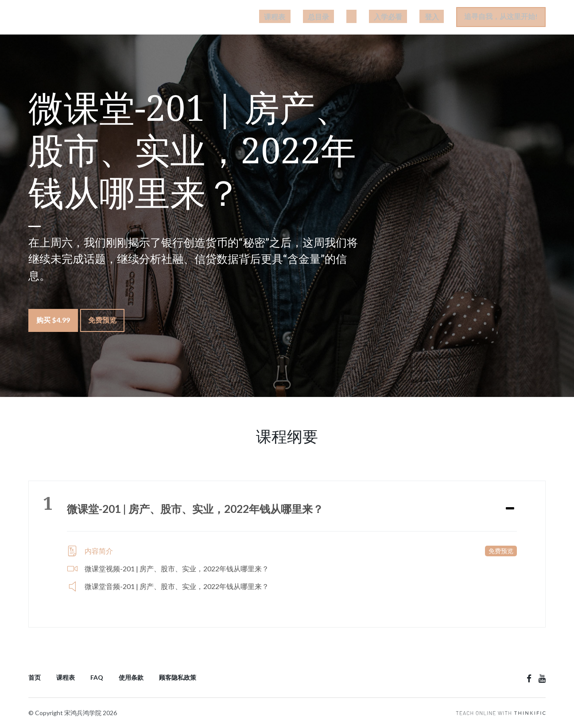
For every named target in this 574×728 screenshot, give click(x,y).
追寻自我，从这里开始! (501, 18)
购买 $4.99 (53, 323)
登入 (437, 18)
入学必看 (403, 18)
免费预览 (107, 323)
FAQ (97, 676)
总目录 (354, 18)
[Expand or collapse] (510, 507)
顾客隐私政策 (178, 676)
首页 (35, 676)
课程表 (320, 18)
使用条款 (131, 676)
